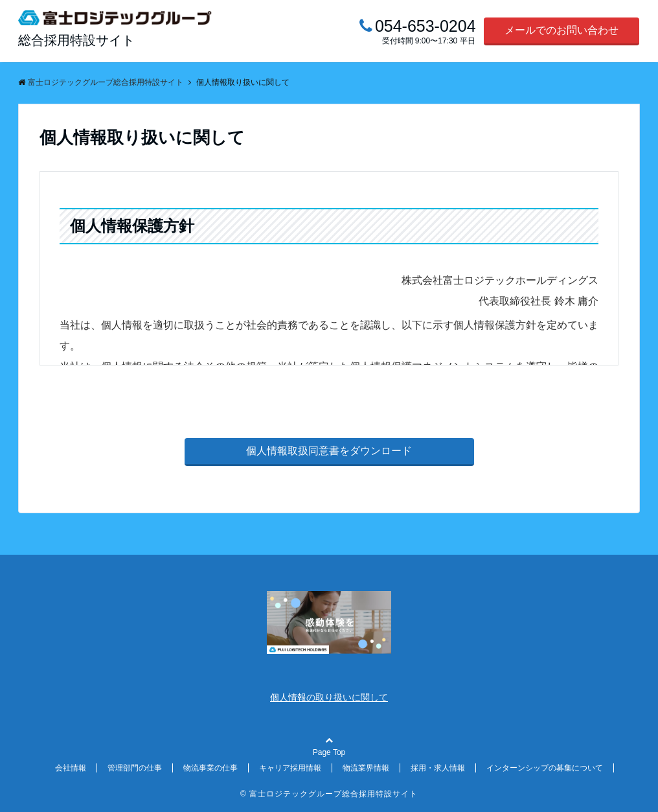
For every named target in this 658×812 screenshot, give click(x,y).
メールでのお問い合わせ (562, 30)
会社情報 (71, 768)
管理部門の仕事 (135, 768)
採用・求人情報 (438, 768)
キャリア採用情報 (290, 768)
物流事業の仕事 (210, 768)
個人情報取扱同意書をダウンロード (329, 451)
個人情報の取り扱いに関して (329, 697)
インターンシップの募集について (545, 768)
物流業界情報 (366, 768)
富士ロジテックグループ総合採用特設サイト (334, 794)
